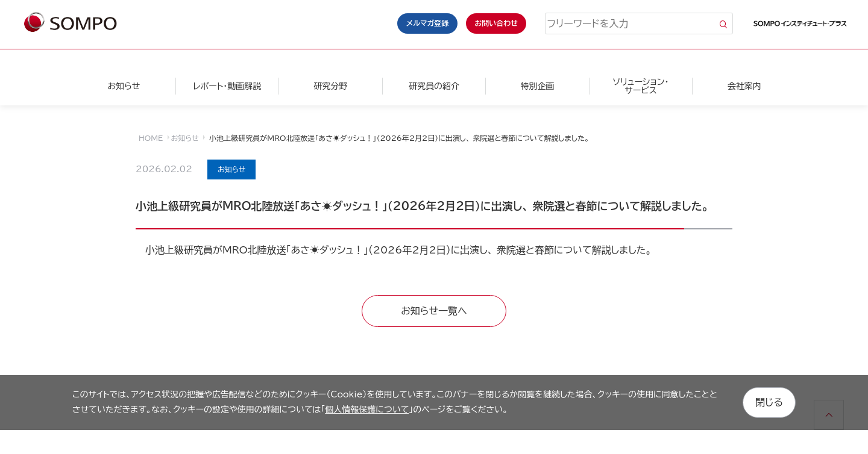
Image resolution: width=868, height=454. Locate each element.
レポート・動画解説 (227, 86)
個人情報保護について (367, 409)
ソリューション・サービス (640, 86)
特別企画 (537, 86)
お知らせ (124, 86)
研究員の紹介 (434, 86)
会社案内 (744, 86)
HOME (151, 138)
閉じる (769, 402)
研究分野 (330, 86)
